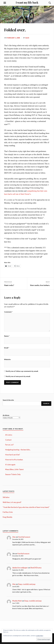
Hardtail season (24, 537)
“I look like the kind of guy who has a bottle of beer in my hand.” (26, 507)
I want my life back (27, 2)
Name (7, 336)
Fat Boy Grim (8, 512)
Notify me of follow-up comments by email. (22, 371)
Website (7, 359)
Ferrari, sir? (9, 445)
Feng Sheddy (8, 517)
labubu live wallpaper (20, 568)
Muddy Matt (17, 601)
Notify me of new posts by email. (18, 376)
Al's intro (9, 435)
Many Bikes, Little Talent (14, 469)
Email (7, 348)
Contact (8, 440)
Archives (6, 415)
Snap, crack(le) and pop (27, 584)
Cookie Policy (40, 636)
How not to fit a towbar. (14, 460)
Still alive (6, 497)
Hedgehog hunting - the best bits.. (18, 450)
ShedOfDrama (36, 568)
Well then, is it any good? (12, 502)
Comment (8, 312)
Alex (27, 38)
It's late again (10, 465)
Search (46, 403)
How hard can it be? (13, 455)
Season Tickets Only (13, 474)
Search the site (8, 400)
